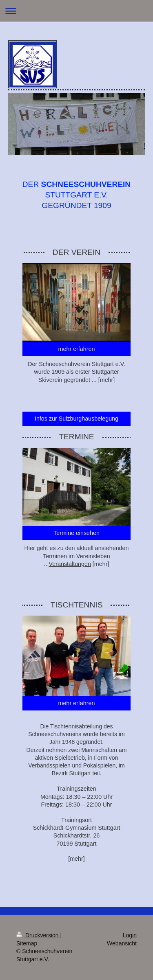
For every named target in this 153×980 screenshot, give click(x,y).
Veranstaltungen (70, 564)
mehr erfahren (77, 349)
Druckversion (38, 935)
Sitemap (27, 943)
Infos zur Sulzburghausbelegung (76, 419)
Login (130, 935)
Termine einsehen (76, 533)
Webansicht (122, 943)
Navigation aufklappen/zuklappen (76, 11)
